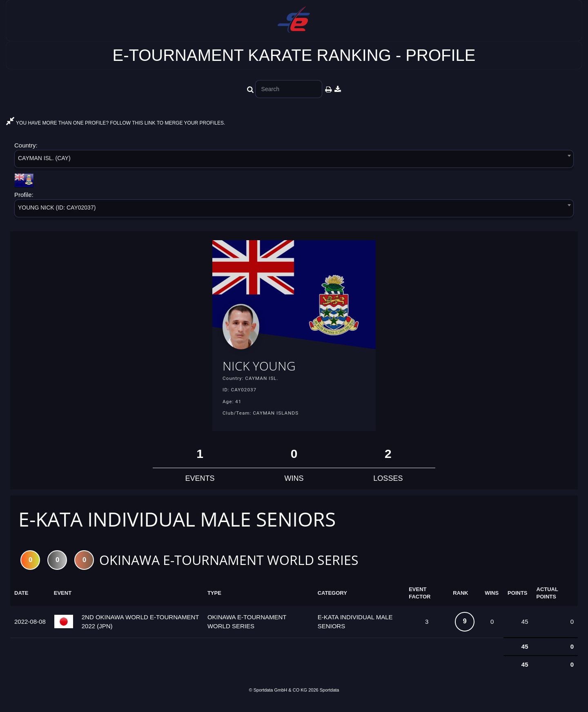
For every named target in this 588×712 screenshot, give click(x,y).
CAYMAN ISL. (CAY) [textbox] (44, 158)
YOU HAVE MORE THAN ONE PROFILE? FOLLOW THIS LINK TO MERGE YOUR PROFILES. (116, 123)
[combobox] (294, 160)
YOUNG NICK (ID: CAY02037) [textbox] (57, 208)
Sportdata (330, 698)
